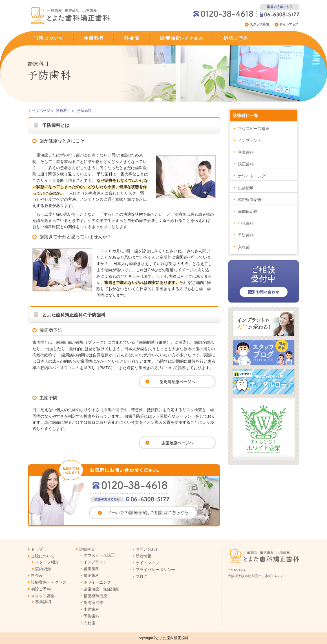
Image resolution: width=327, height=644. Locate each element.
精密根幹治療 (95, 596)
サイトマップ (287, 25)
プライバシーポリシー (155, 570)
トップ (37, 549)
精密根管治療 (250, 200)
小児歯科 (246, 223)
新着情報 (143, 556)
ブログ (142, 576)
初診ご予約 (233, 38)
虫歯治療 (246, 188)
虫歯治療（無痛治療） (103, 589)
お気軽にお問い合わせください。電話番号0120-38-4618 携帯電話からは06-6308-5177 (124, 493)
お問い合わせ (147, 549)
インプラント (250, 140)
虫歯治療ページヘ (177, 443)
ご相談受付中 (264, 281)
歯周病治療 (248, 211)
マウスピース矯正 (254, 129)
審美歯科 (246, 152)
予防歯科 (246, 235)
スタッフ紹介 (47, 562)
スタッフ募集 (258, 25)
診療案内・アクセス (49, 582)
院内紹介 (43, 569)
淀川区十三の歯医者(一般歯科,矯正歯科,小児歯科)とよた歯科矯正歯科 (70, 16)
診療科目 (93, 38)
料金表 (132, 38)
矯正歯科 (246, 164)
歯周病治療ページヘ (177, 382)
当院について (51, 38)
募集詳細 (43, 602)
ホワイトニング (252, 176)
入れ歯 (244, 247)
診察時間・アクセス (182, 38)
